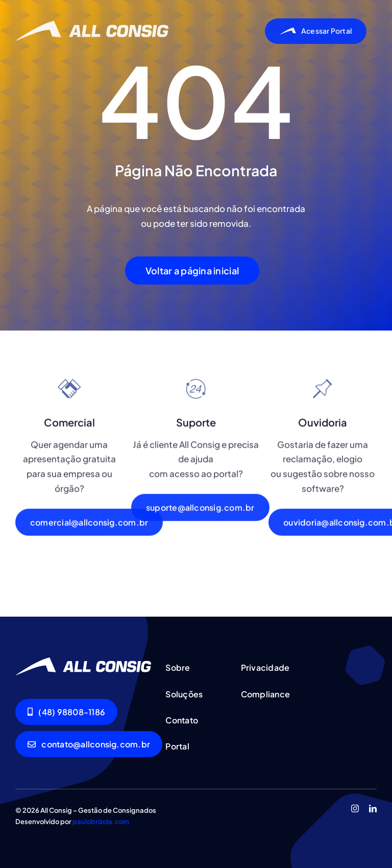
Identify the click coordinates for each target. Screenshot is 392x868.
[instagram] (355, 808)
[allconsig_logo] (92, 25)
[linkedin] (373, 808)
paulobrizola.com (101, 822)
